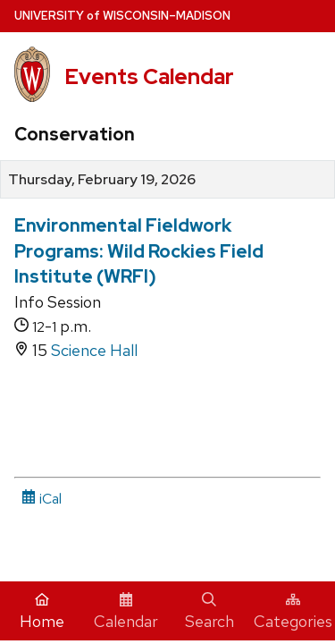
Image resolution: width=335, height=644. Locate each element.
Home (42, 612)
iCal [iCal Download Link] (42, 499)
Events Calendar (149, 76)
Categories (293, 612)
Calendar (126, 612)
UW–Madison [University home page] (122, 16)
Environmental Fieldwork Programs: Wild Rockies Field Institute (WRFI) (139, 251)
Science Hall (94, 350)
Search (209, 612)
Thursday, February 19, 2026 (102, 180)
